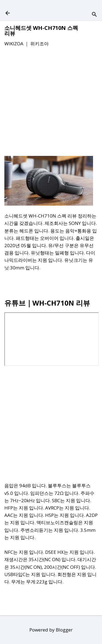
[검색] (94, 15)
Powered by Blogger (51, 630)
